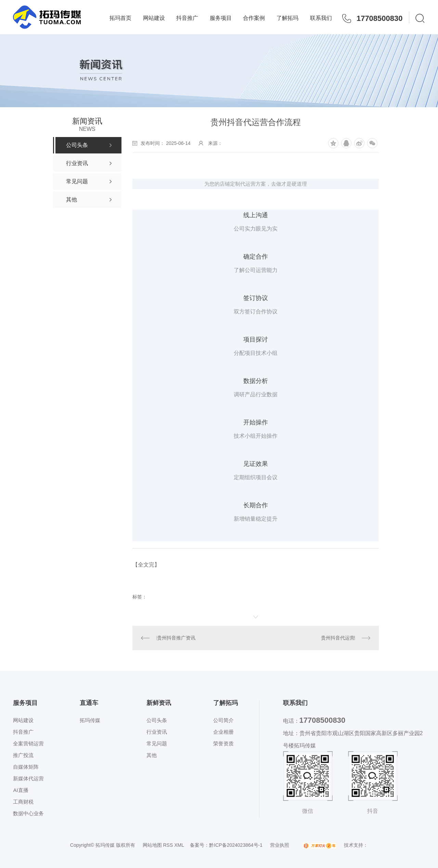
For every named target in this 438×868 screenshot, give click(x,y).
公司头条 (157, 720)
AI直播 (21, 790)
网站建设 (154, 18)
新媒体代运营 (28, 778)
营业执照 (280, 845)
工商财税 (23, 802)
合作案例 (254, 18)
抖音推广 (187, 18)
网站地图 (152, 845)
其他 (152, 755)
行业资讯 (157, 732)
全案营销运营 (28, 743)
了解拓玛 (287, 18)
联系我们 (321, 18)
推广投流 (23, 755)
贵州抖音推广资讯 (176, 638)
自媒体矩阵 (26, 767)
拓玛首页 (120, 18)
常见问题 (157, 743)
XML (179, 845)
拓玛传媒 (90, 720)
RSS (168, 845)
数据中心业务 (28, 813)
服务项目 (221, 18)
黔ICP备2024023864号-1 (236, 845)
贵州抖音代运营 (338, 638)
